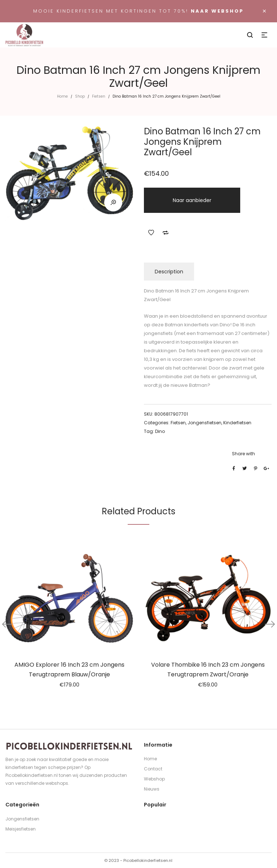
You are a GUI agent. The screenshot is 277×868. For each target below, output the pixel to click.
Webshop (154, 779)
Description (169, 272)
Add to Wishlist (151, 233)
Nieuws (152, 789)
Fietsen (99, 96)
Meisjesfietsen (21, 829)
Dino (160, 431)
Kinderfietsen (237, 423)
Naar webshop (217, 11)
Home (62, 96)
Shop (80, 96)
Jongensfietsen (205, 423)
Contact (153, 769)
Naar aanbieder (192, 200)
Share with (243, 454)
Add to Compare (166, 233)
